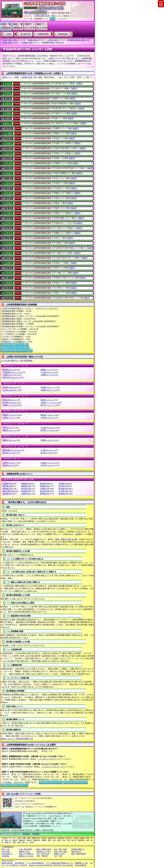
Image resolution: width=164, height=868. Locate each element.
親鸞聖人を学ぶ (25, 852)
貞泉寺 (9, 218)
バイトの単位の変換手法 (35, 863)
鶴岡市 (48, 415)
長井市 (9, 428)
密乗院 (9, 258)
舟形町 (49, 440)
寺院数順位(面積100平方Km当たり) (14, 350)
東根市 (10, 440)
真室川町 (12, 450)
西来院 (9, 193)
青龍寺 (9, 198)
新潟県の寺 (26, 491)
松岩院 (9, 158)
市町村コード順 (17, 361)
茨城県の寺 (44, 486)
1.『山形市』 (8, 34)
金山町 (11, 387)
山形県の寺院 (27, 43)
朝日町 (10, 370)
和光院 (9, 298)
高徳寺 (9, 139)
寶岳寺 (9, 233)
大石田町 (12, 372)
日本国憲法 (5, 856)
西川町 (49, 430)
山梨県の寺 (26, 494)
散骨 (37, 539)
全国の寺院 (7, 43)
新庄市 (49, 405)
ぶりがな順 (5, 361)
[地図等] (80, 83)
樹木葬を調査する (78, 849)
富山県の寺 (44, 491)
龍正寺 (9, 288)
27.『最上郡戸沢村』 (25, 34)
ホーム (53, 19)
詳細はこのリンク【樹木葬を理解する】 (17, 739)
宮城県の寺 (63, 484)
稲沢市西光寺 (19, 863)
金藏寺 (8, 119)
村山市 (10, 453)
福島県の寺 (26, 486)
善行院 (9, 208)
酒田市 (47, 400)
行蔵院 (9, 134)
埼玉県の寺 (26, 489)
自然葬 (78, 534)
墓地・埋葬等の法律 (44, 849)
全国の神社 (33, 40)
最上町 (48, 453)
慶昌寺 (8, 124)
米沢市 (48, 465)
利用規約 (36, 834)
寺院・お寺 (5, 849)
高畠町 (11, 415)
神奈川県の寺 (8, 491)
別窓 (27, 345)
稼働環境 (26, 834)
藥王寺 (9, 278)
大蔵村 (11, 375)
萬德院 (9, 248)
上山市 (11, 390)
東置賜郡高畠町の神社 (76, 40)
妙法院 (9, 268)
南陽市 (10, 430)
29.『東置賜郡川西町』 (42, 34)
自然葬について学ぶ (44, 852)
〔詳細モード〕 (7, 77)
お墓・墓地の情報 (25, 849)
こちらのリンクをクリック (49, 759)
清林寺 (9, 188)
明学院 (9, 273)
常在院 (9, 163)
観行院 (8, 99)
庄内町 (49, 403)
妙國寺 (9, 263)
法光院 (9, 243)
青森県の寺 (26, 484)
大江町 (48, 372)
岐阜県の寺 (63, 494)
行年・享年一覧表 (60, 849)
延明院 (8, 94)
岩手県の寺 (44, 484)
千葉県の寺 (44, 489)
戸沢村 (48, 418)
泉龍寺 (9, 203)
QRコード (22, 801)
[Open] (17, 84)
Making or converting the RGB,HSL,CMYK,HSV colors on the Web (51, 865)
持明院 (9, 148)
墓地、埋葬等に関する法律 (66, 539)
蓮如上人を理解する (26, 854)
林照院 (9, 293)
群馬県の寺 (7, 489)
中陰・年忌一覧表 (60, 852)
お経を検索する (7, 854)
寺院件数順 (28, 361)
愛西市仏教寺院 (7, 863)
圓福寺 (8, 89)
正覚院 (9, 178)
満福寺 (9, 253)
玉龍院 (8, 109)
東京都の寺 (63, 489)
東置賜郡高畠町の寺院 (50, 43)
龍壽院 (9, 283)
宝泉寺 (9, 238)
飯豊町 (48, 370)
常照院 (9, 168)
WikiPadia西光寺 (81, 865)
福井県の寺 (7, 494)
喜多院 (8, 104)
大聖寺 (9, 213)
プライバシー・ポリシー (11, 834)
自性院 (9, 153)
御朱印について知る (26, 856)
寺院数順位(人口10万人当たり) (13, 347)
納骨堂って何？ (60, 854)
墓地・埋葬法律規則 (79, 854)
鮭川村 (11, 403)
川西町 (49, 390)
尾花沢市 (11, 377)
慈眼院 (9, 143)
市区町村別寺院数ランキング (13, 345)
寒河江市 (10, 400)
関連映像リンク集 (81, 863)
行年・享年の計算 (43, 854)
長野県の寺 (44, 494)
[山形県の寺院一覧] (29, 77)
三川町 (48, 450)
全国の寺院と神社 (10, 40)
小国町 (48, 375)
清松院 (9, 183)
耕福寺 (9, 128)
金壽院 (8, 114)
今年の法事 (5, 852)
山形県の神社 (53, 40)
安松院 (8, 84)
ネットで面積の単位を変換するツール (59, 863)
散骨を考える (76, 852)
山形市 (10, 463)
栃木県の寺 (63, 486)
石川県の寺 (63, 491)
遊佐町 (9, 465)
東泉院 (9, 228)
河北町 (49, 387)
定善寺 (9, 223)
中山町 (49, 428)
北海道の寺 (7, 484)
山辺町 (49, 463)
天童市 (10, 418)
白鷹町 (11, 405)
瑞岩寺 (9, 173)
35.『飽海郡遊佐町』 (62, 34)
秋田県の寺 (7, 486)
